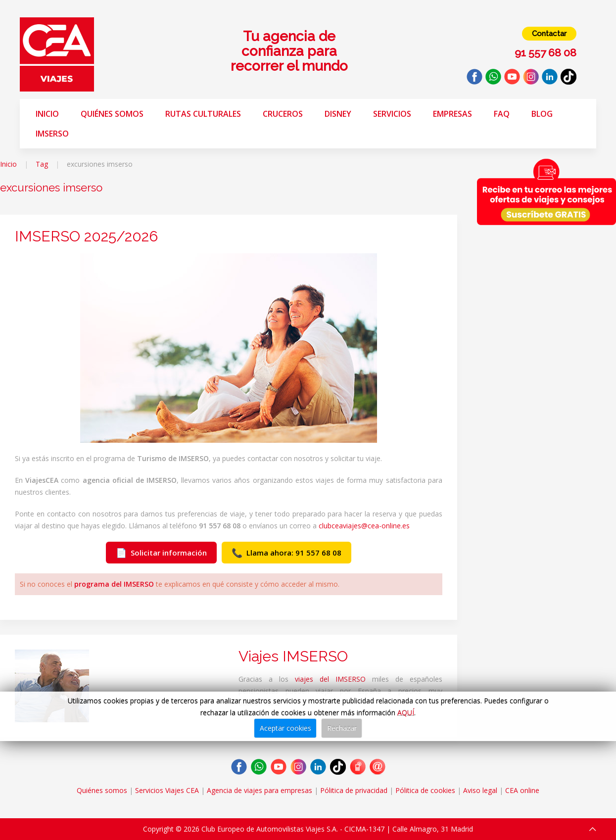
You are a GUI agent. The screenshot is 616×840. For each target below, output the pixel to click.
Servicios (392, 114)
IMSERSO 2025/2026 (86, 236)
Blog (542, 114)
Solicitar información (161, 553)
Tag (42, 164)
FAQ (502, 114)
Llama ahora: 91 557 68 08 (286, 553)
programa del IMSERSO (114, 584)
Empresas (452, 114)
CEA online (522, 790)
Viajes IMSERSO (293, 656)
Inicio (47, 114)
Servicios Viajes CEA (167, 790)
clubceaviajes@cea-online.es (364, 526)
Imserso (52, 134)
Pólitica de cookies (425, 790)
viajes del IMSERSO (330, 679)
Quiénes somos (112, 114)
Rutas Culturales (203, 114)
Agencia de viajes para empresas (260, 790)
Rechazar (342, 728)
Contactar (549, 34)
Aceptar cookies (285, 728)
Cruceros (283, 114)
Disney (338, 114)
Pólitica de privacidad (354, 790)
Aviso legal (480, 790)
